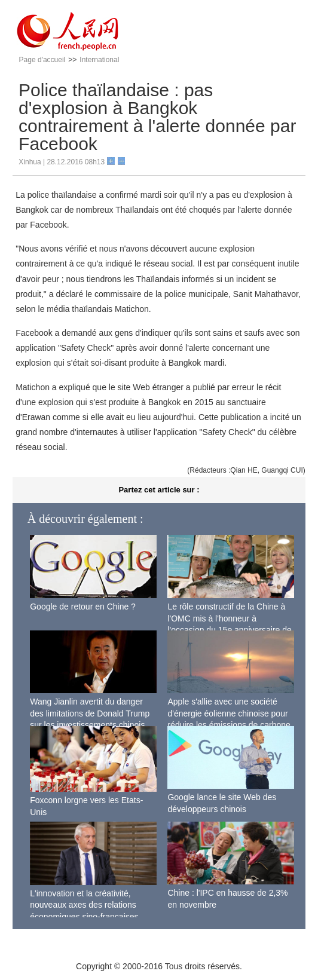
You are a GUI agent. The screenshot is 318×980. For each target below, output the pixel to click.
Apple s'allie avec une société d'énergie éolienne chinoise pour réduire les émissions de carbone (229, 713)
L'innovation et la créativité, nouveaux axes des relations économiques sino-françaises (84, 905)
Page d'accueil (42, 60)
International (99, 60)
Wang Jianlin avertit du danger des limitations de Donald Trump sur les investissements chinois (90, 713)
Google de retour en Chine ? (83, 607)
